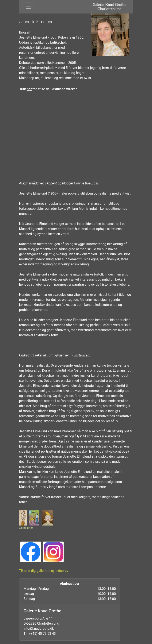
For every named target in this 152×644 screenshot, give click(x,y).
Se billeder (26, 528)
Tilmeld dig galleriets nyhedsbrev (44, 571)
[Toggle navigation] (28, 7)
